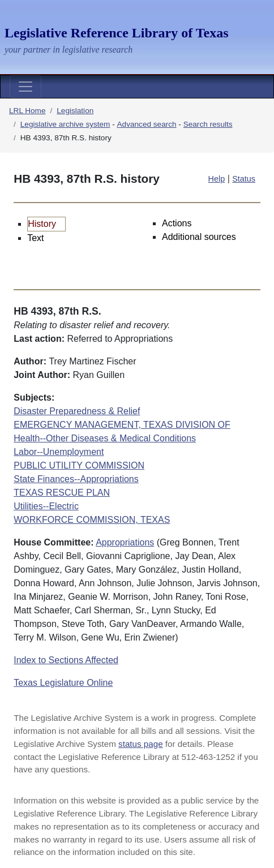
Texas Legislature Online (63, 683)
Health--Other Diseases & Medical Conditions (105, 438)
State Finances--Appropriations (76, 479)
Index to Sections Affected (66, 660)
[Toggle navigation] (25, 87)
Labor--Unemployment (59, 452)
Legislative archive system (65, 124)
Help (217, 179)
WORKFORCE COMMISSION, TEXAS (92, 520)
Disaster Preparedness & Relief (77, 411)
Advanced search (147, 124)
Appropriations (125, 542)
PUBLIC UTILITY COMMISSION (79, 465)
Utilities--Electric (46, 506)
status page (141, 744)
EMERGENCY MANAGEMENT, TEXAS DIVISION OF (122, 425)
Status (244, 179)
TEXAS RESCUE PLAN (62, 493)
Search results (208, 124)
